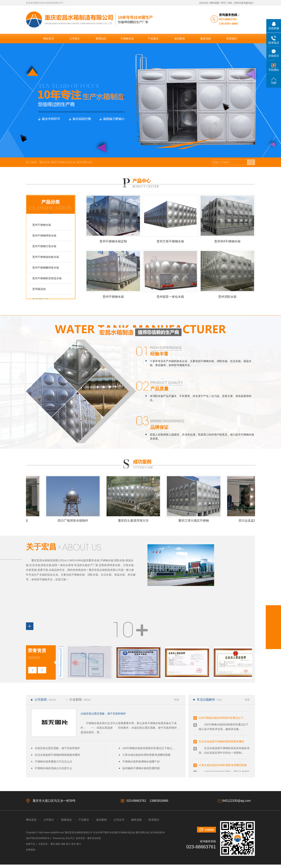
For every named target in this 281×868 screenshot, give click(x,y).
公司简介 (75, 39)
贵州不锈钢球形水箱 (44, 236)
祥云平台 (70, 838)
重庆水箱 (45, 162)
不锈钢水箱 (127, 39)
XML (230, 3)
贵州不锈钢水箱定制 (113, 241)
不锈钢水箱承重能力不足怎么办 (53, 762)
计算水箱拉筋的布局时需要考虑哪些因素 (146, 755)
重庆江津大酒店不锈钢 (195, 521)
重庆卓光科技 (94, 838)
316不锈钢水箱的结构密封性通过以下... (222, 718)
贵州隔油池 (39, 289)
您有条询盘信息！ (245, 3)
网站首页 (49, 39)
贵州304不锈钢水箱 (227, 241)
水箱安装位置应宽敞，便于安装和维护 (103, 714)
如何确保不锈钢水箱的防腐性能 (141, 768)
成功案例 (179, 39)
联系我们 (232, 39)
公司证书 (119, 820)
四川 (68, 844)
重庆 (53, 844)
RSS (223, 3)
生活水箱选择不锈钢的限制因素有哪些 (57, 755)
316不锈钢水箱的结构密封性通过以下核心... (148, 748)
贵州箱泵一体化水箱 (170, 297)
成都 (63, 844)
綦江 (79, 844)
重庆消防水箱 (84, 162)
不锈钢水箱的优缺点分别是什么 (53, 768)
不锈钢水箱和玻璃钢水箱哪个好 (141, 762)
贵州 (73, 844)
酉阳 (58, 844)
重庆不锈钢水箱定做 (63, 162)
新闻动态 (101, 39)
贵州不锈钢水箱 (42, 225)
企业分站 (204, 3)
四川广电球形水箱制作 (74, 521)
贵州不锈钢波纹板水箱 (46, 257)
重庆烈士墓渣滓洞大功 (134, 521)
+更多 (176, 700)
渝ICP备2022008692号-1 (39, 838)
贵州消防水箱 (227, 297)
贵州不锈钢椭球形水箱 (46, 268)
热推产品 (31, 844)
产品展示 (153, 39)
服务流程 (206, 39)
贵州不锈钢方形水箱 (44, 246)
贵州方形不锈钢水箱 (170, 241)
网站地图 (215, 3)
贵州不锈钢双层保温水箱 (47, 278)
